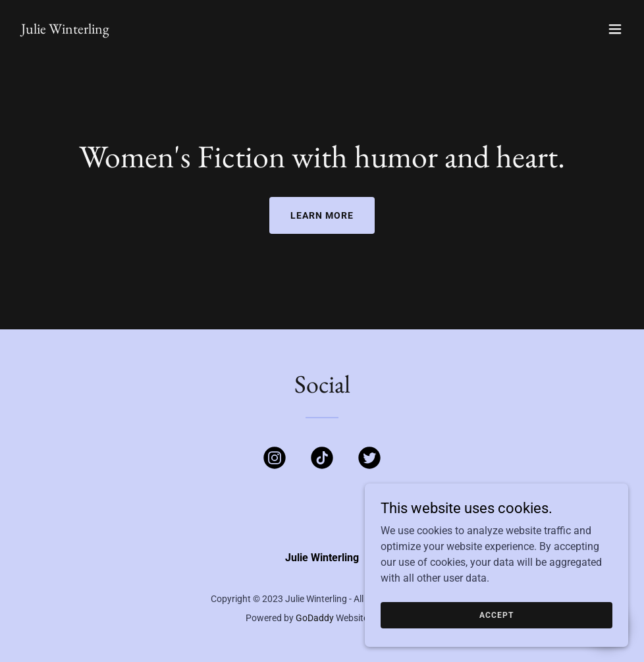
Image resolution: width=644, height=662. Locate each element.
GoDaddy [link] (315, 618)
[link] (65, 30)
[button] (615, 29)
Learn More (322, 215)
